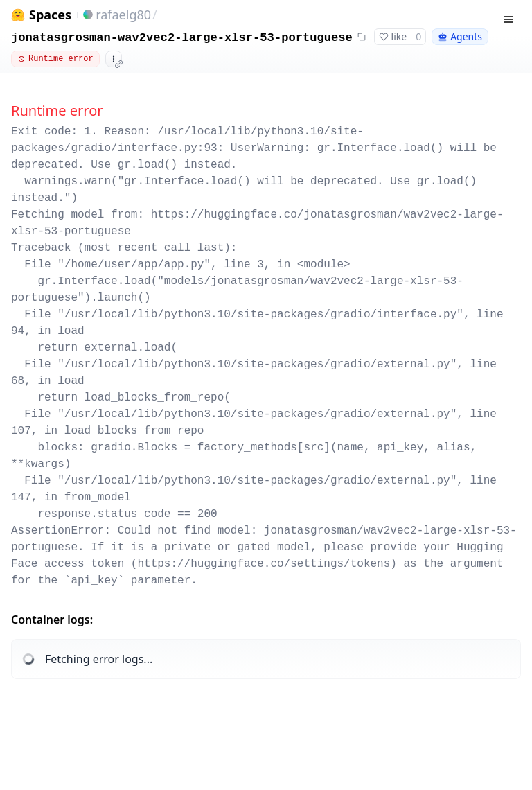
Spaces (50, 15)
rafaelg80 (123, 15)
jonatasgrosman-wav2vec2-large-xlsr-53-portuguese (182, 38)
